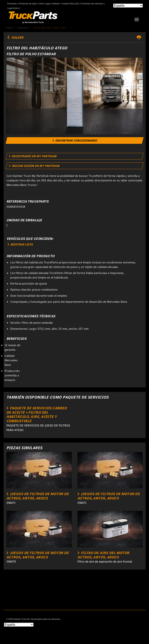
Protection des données (92, 4)
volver (15, 38)
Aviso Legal (45, 4)
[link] (74, 140)
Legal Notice (13, 8)
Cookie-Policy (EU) (71, 4)
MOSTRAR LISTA (20, 244)
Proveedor (12, 4)
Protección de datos (28, 4)
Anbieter (56, 4)
